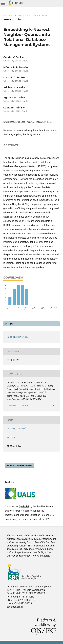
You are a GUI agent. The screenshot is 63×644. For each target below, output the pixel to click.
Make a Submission (19, 466)
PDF (11, 324)
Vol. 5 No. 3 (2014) (37, 15)
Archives (18, 15)
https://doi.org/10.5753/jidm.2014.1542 (31, 122)
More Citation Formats (21, 405)
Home (7, 15)
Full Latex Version (19, 337)
